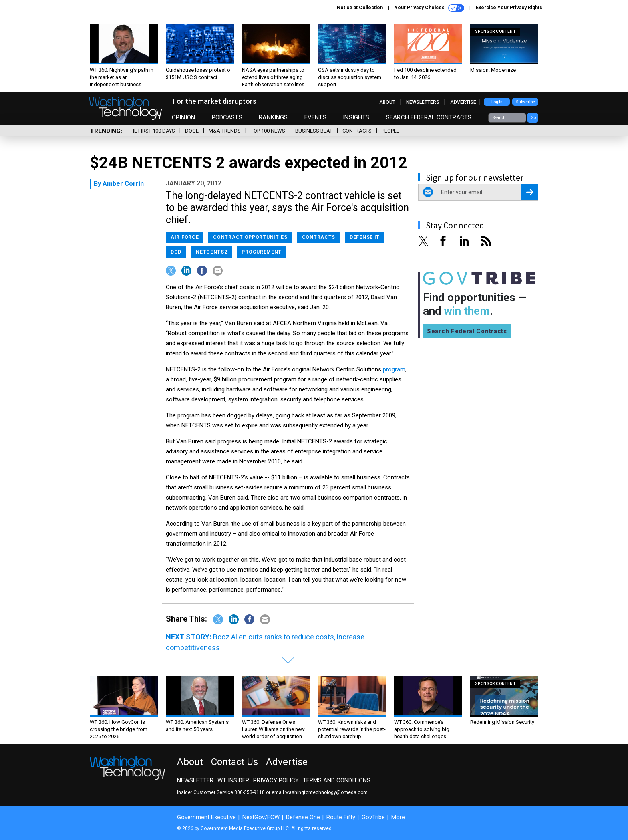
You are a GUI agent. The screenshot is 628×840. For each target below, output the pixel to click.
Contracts (357, 131)
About (387, 102)
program (394, 369)
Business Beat (314, 131)
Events (315, 117)
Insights (356, 117)
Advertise (463, 102)
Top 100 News (268, 131)
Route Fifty (341, 817)
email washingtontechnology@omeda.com (320, 792)
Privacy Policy (276, 780)
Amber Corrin (123, 184)
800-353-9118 (250, 792)
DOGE (192, 131)
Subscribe (525, 102)
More (398, 817)
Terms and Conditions (337, 780)
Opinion (183, 117)
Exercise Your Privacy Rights (509, 8)
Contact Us (234, 762)
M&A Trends (225, 131)
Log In (497, 102)
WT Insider (233, 780)
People (390, 131)
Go (533, 118)
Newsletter (195, 780)
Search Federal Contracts (429, 117)
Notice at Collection (360, 8)
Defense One (303, 817)
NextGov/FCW (261, 817)
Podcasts (227, 117)
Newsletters (423, 102)
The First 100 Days (151, 131)
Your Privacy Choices (429, 8)
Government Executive (206, 817)
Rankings (273, 117)
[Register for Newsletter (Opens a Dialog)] (530, 192)
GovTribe (373, 817)
